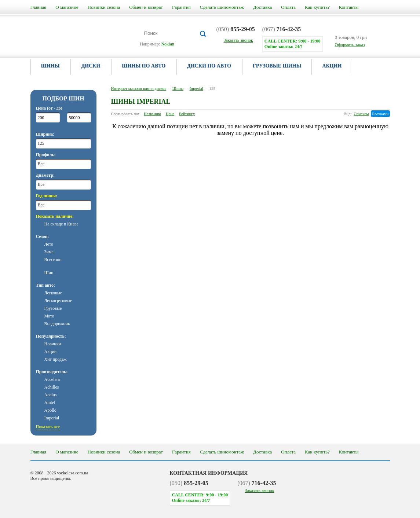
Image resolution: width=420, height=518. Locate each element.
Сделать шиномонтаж (222, 7)
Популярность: (51, 336)
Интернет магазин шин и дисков (139, 88)
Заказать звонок (259, 491)
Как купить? (317, 7)
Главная (39, 7)
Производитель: (52, 372)
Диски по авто (209, 66)
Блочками (380, 114)
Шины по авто (144, 66)
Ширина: (45, 134)
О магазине (67, 7)
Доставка (262, 7)
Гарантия (181, 7)
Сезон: (43, 236)
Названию (152, 114)
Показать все (48, 427)
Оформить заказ (350, 45)
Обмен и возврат (146, 7)
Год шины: (47, 196)
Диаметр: (45, 175)
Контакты (349, 7)
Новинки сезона (104, 7)
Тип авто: (45, 285)
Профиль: (46, 155)
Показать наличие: (55, 216)
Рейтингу (187, 114)
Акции (332, 66)
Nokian (167, 44)
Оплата (288, 7)
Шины (50, 66)
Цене (170, 114)
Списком (361, 114)
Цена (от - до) (49, 108)
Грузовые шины (277, 66)
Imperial (196, 88)
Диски (91, 66)
